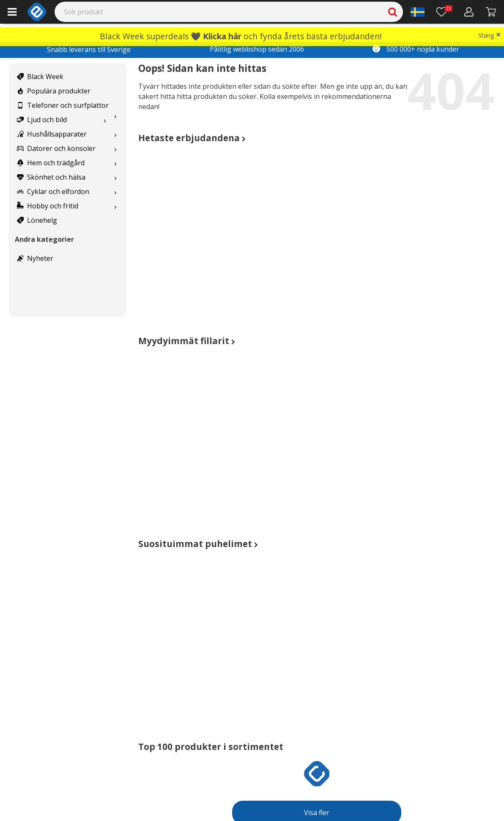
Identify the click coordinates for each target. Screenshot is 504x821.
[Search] (229, 12)
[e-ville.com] (37, 12)
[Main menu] (12, 12)
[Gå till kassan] (491, 12)
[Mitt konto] (469, 12)
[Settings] (418, 12)
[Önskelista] (444, 12)
